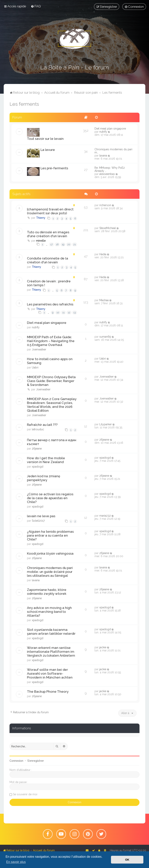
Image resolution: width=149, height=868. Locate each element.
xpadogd (38, 467)
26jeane (37, 449)
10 (58, 313)
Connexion (16, 761)
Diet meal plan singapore (110, 129)
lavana (103, 156)
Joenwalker (39, 349)
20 (69, 244)
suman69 (105, 337)
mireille (41, 241)
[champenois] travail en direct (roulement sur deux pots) (50, 211)
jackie (103, 647)
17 (52, 244)
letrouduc (38, 429)
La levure (48, 150)
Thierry (41, 218)
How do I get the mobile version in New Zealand (46, 460)
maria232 (105, 516)
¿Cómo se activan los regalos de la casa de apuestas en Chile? (50, 498)
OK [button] (127, 860)
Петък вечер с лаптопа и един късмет (52, 442)
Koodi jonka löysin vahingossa (50, 553)
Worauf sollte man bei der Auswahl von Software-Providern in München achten (50, 673)
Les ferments (24, 104)
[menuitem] (36, 6)
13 (75, 313)
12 (69, 313)
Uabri (35, 367)
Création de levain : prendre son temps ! (49, 283)
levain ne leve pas (41, 516)
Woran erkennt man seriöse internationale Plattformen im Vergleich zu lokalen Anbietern (51, 652)
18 (57, 244)
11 (63, 313)
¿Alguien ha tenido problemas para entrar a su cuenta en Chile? (50, 535)
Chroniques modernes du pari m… (113, 151)
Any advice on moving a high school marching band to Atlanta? (49, 612)
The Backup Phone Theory (48, 692)
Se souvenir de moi (25, 794)
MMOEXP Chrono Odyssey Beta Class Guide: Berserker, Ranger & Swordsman (51, 381)
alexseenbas (107, 174)
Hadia (103, 254)
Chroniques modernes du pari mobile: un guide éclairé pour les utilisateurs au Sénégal (50, 572)
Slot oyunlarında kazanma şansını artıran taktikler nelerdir (51, 632)
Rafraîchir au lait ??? (42, 425)
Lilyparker (106, 424)
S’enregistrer (36, 761)
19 (63, 244)
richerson (105, 205)
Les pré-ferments (54, 168)
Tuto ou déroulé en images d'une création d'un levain (48, 234)
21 (75, 244)
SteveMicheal (108, 228)
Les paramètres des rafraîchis (50, 304)
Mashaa (104, 300)
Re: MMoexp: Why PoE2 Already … (110, 169)
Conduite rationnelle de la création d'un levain (48, 260)
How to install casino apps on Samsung (50, 361)
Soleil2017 (38, 521)
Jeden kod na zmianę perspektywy (44, 478)
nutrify (103, 132)
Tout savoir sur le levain (45, 139)
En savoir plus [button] (16, 862)
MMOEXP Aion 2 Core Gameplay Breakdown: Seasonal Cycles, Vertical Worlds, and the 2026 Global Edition (52, 405)
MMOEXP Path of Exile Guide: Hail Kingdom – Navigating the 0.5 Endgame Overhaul (51, 341)
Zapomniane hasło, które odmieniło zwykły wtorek (47, 592)
